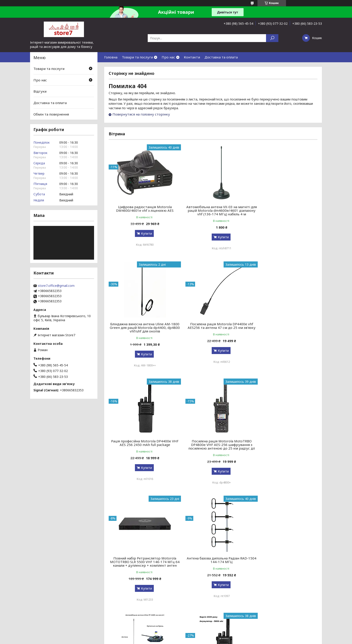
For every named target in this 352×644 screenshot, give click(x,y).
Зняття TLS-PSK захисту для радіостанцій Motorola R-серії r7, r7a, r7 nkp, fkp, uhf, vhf (284, 569)
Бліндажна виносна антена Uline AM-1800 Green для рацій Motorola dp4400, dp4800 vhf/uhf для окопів (284, 210)
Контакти (192, 57)
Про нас (168, 57)
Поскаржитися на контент (174, 640)
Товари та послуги (137, 57)
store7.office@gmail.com (56, 286)
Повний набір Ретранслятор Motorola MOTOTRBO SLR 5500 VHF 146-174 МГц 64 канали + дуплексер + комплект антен (142, 450)
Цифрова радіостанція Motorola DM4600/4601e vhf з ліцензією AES (142, 209)
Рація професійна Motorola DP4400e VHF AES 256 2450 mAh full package (213, 326)
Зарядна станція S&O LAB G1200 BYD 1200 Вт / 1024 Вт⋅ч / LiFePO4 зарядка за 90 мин (213, 569)
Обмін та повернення (51, 114)
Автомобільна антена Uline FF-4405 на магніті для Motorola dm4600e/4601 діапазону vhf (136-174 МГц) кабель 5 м (284, 448)
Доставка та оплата (221, 57)
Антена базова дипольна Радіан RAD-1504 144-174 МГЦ (213, 446)
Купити (144, 233)
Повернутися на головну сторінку (141, 114)
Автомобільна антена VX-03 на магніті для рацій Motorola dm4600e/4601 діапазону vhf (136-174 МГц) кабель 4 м (213, 210)
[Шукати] (272, 38)
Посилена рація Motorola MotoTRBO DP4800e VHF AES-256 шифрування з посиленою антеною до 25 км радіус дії (284, 329)
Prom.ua (198, 636)
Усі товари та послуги (297, 620)
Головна (111, 57)
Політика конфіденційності (211, 640)
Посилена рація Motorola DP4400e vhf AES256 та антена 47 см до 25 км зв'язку (142, 328)
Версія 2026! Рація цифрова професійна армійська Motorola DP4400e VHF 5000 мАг (142, 569)
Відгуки (40, 91)
